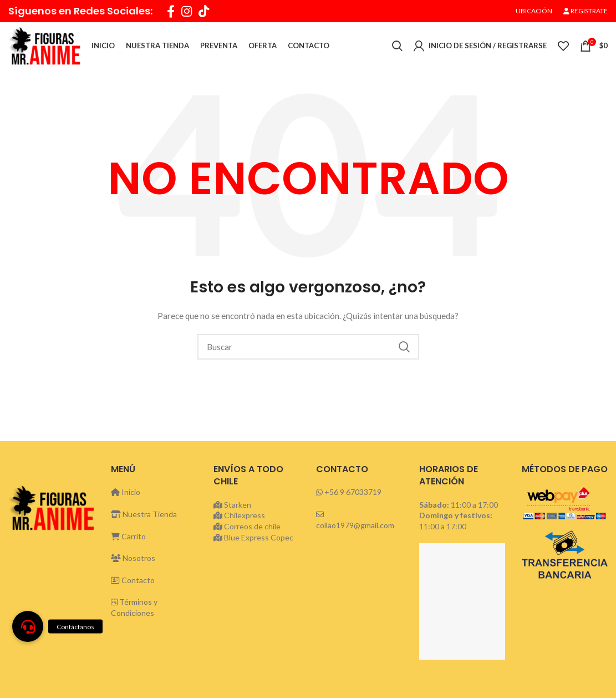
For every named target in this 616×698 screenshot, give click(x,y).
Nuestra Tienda (144, 516)
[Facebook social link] (171, 11)
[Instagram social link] (187, 11)
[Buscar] (308, 349)
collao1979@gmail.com (355, 527)
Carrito (128, 538)
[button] (28, 626)
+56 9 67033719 (353, 494)
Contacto (133, 582)
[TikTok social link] (204, 11)
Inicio (126, 494)
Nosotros (133, 560)
